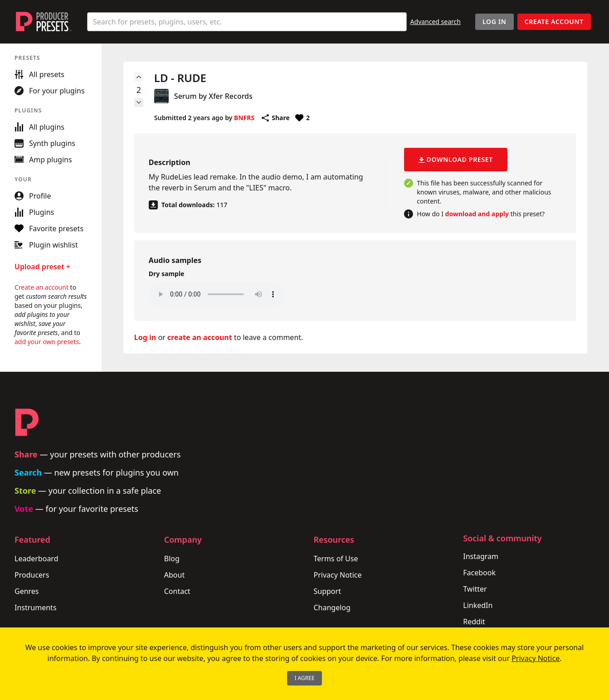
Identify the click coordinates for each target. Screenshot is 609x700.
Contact (177, 591)
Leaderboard (36, 559)
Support (327, 591)
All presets (39, 74)
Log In (495, 22)
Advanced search (436, 22)
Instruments (36, 608)
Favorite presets (49, 228)
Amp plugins (43, 160)
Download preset (456, 159)
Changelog (332, 608)
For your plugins (50, 91)
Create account (554, 22)
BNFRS (244, 118)
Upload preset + (42, 267)
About (174, 575)
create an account (200, 337)
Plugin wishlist (46, 245)
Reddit (474, 622)
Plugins (34, 212)
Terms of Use (336, 559)
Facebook (479, 573)
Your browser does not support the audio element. (217, 294)
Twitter (475, 589)
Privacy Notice (338, 575)
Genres (27, 591)
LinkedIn (478, 605)
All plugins (39, 127)
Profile (33, 196)
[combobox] (247, 22)
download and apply (477, 214)
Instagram (481, 556)
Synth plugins (45, 143)
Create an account (41, 287)
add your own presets (47, 342)
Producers (32, 575)
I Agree (304, 678)
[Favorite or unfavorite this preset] (302, 118)
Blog (172, 559)
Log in (145, 337)
